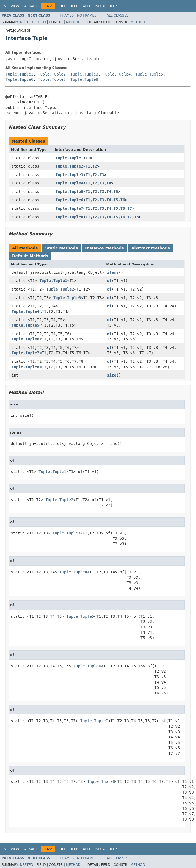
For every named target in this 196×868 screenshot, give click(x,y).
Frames (67, 15)
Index (100, 6)
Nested (26, 22)
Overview (10, 6)
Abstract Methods (151, 248)
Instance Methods (104, 248)
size (112, 375)
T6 (123, 200)
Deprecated (81, 6)
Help (113, 6)
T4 (109, 183)
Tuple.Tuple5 (149, 74)
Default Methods (30, 256)
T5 (116, 192)
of (109, 281)
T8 (136, 217)
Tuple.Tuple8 (84, 79)
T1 (88, 158)
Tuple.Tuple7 (52, 79)
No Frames (87, 15)
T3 (102, 175)
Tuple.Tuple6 (19, 79)
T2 (95, 166)
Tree (62, 6)
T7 (130, 208)
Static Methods (61, 248)
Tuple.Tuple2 (52, 74)
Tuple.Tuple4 (117, 74)
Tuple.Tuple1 (19, 74)
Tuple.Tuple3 (84, 74)
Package (30, 6)
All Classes (118, 15)
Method (73, 22)
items (113, 272)
